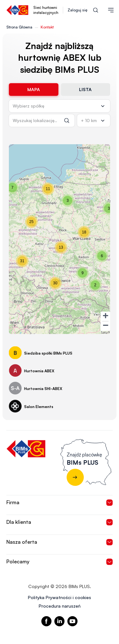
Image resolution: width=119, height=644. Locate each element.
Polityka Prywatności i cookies (60, 597)
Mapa (34, 89)
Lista (85, 89)
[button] (109, 208)
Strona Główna (19, 27)
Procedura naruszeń (60, 606)
